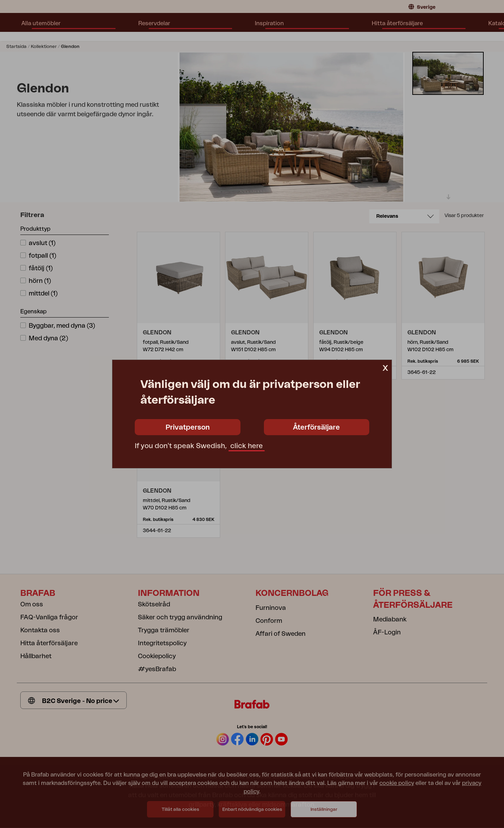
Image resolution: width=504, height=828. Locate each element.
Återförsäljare (316, 427)
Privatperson (188, 427)
